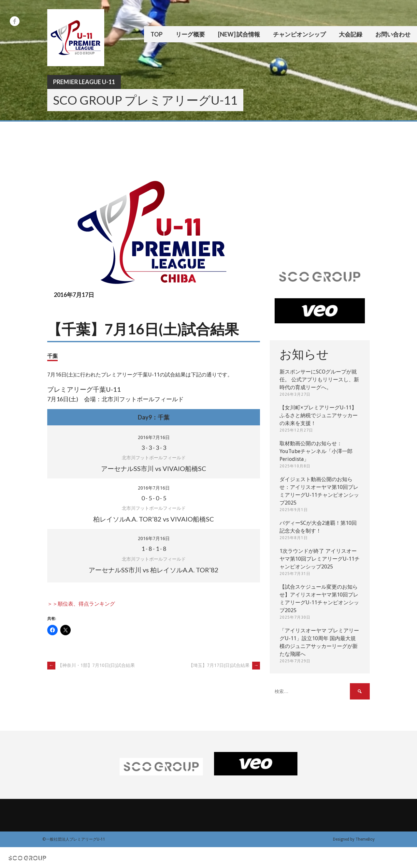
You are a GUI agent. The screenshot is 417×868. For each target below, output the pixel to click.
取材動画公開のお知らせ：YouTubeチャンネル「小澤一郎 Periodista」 (316, 451)
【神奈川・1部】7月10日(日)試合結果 (91, 665)
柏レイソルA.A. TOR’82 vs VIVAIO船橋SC (154, 519)
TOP (157, 34)
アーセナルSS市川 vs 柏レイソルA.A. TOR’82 (154, 570)
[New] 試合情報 (239, 34)
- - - (154, 448)
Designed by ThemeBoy (354, 839)
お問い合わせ (393, 34)
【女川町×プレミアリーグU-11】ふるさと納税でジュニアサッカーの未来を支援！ (319, 415)
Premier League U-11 (84, 82)
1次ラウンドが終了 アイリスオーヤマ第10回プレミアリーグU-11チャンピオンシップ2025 (320, 559)
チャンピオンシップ (299, 34)
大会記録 (351, 34)
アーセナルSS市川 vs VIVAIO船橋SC (154, 468)
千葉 (52, 356)
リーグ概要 (190, 34)
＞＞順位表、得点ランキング (81, 604)
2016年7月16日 (154, 437)
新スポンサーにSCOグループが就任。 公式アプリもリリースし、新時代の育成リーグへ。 (319, 380)
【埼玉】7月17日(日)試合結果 (224, 665)
